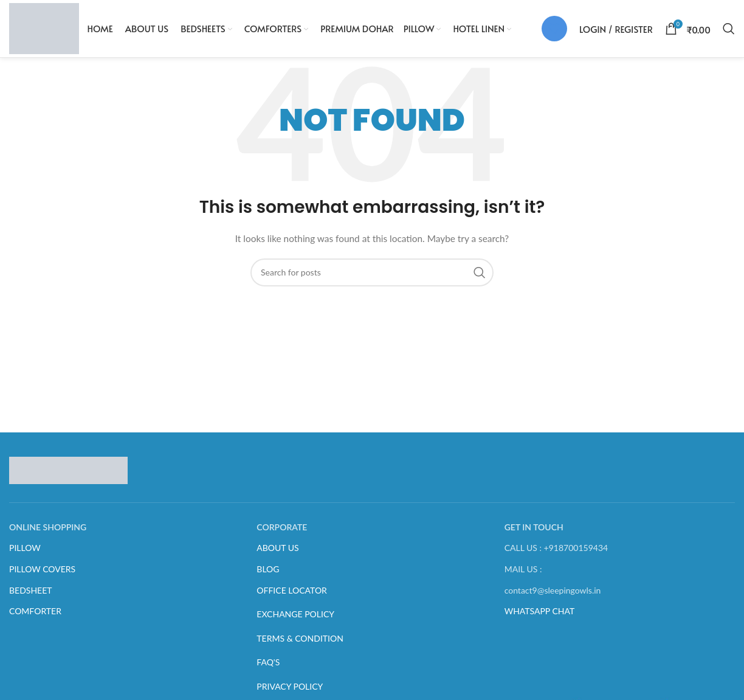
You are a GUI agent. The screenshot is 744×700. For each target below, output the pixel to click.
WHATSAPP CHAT (540, 617)
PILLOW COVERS (42, 575)
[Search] (729, 32)
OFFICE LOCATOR (292, 596)
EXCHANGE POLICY (295, 620)
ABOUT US (277, 554)
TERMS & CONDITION (300, 644)
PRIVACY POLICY (290, 692)
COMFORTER (35, 617)
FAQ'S (268, 668)
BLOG (268, 575)
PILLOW (25, 554)
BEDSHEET (31, 596)
